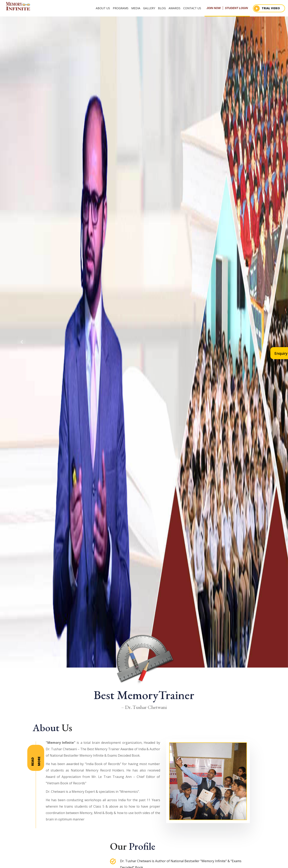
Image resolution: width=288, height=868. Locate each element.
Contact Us (192, 8)
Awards (175, 8)
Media (136, 8)
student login (236, 8)
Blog (162, 8)
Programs (121, 8)
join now (214, 8)
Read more (36, 761)
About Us (103, 8)
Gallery (149, 8)
